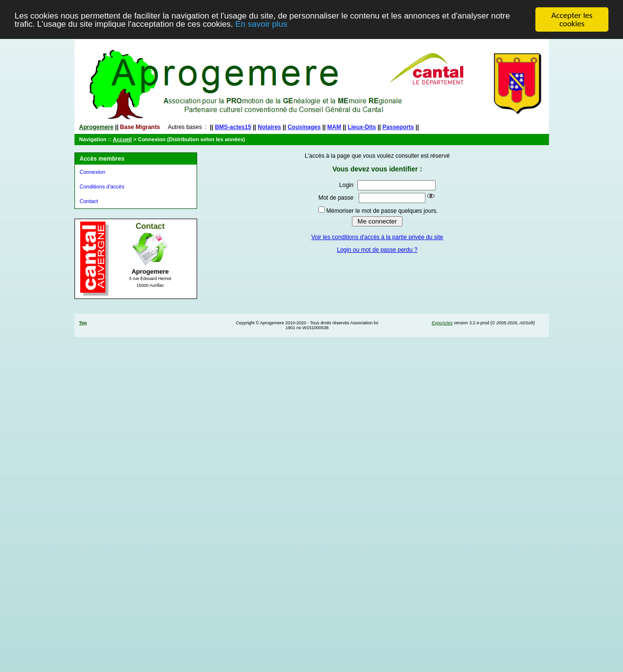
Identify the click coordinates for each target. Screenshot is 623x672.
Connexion (93, 172)
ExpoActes (442, 323)
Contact (89, 201)
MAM (334, 127)
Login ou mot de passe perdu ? (377, 250)
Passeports (398, 127)
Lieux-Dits (362, 127)
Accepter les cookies (572, 19)
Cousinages (304, 127)
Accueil (122, 139)
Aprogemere (97, 127)
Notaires (270, 127)
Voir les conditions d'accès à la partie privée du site (377, 237)
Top (83, 323)
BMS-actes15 (233, 127)
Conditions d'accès (102, 187)
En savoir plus (261, 24)
